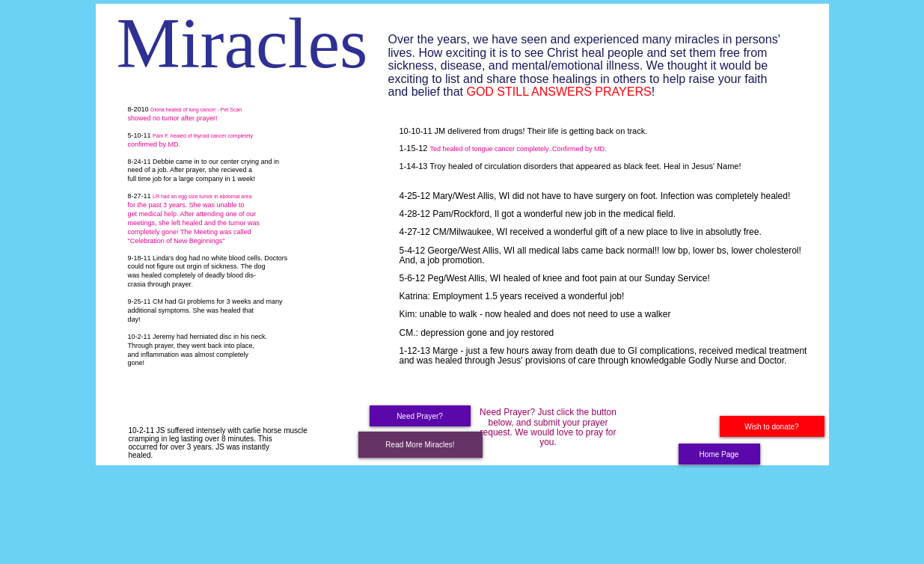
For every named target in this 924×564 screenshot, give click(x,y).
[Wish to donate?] (772, 426)
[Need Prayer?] (420, 416)
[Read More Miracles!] (420, 445)
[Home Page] (719, 454)
